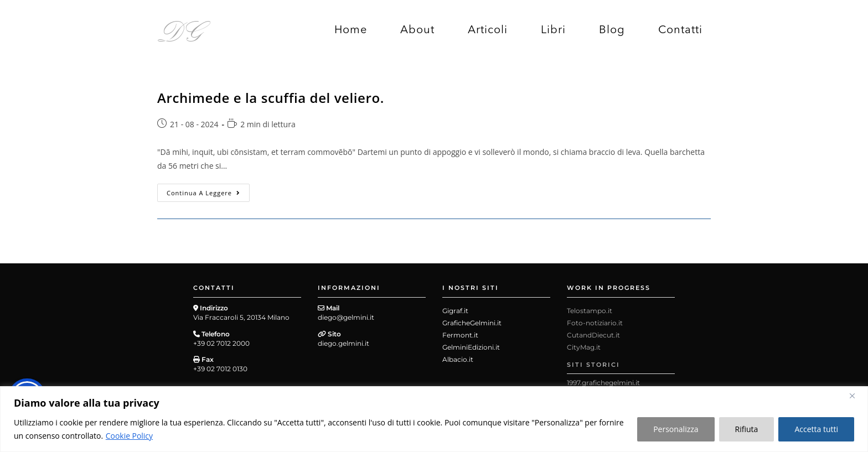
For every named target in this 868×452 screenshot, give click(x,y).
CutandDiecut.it (593, 335)
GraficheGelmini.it (472, 323)
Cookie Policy (130, 436)
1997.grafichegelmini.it (603, 383)
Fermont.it (460, 335)
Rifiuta (747, 429)
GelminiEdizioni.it (471, 347)
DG (181, 29)
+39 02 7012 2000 (221, 343)
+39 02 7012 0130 (220, 369)
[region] (434, 419)
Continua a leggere (208, 190)
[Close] (856, 396)
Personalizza (676, 429)
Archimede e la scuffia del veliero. (271, 98)
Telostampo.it (590, 311)
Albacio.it (458, 359)
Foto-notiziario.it (595, 323)
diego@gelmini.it (346, 317)
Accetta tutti (816, 429)
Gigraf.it (455, 311)
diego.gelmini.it (343, 343)
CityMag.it (584, 347)
